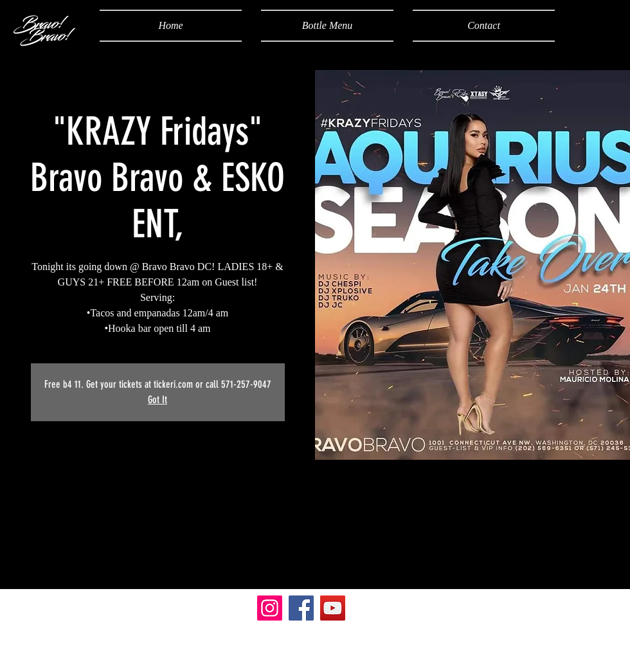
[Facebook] (301, 608)
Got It (157, 400)
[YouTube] (333, 608)
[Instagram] (270, 608)
